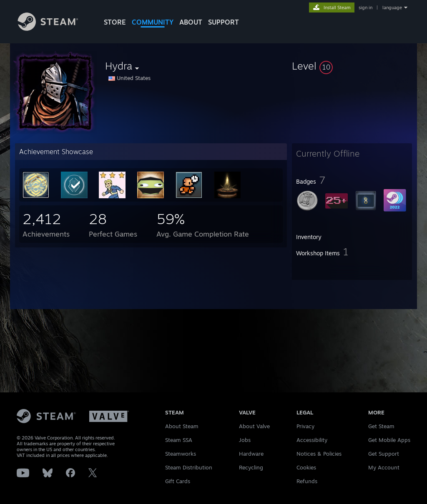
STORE (115, 22)
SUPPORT (224, 22)
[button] (352, 66)
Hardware (251, 454)
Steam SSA (179, 440)
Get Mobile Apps (389, 440)
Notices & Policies (319, 454)
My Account (384, 467)
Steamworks (181, 454)
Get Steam (381, 426)
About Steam (182, 426)
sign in (365, 7)
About (191, 22)
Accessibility (312, 440)
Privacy (305, 426)
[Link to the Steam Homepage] (54, 29)
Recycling (251, 467)
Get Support (384, 454)
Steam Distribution (189, 467)
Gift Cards (178, 481)
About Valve (254, 426)
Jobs (245, 440)
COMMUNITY (153, 22)
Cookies (306, 467)
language (392, 7)
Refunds (307, 481)
